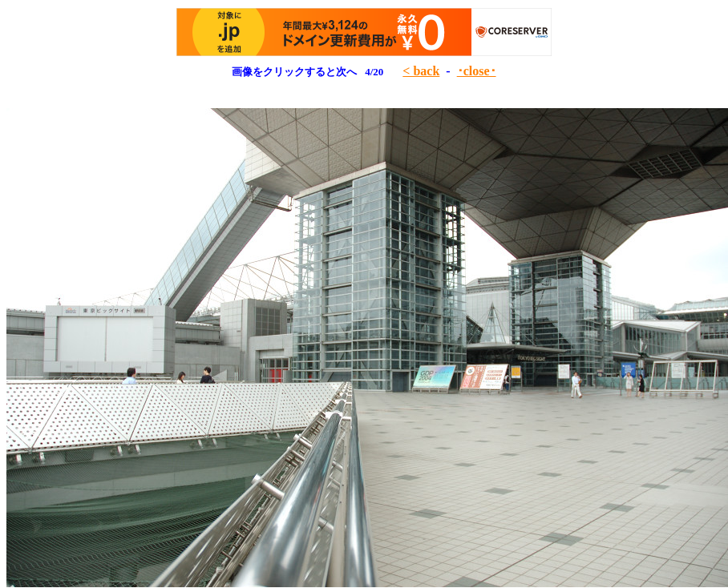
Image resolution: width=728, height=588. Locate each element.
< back (421, 71)
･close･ (477, 71)
